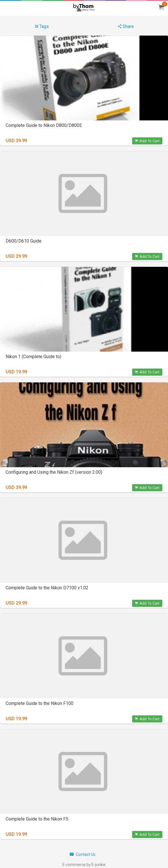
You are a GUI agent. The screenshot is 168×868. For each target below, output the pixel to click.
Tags (42, 26)
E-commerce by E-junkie (84, 865)
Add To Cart (147, 141)
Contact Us (83, 854)
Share (126, 26)
